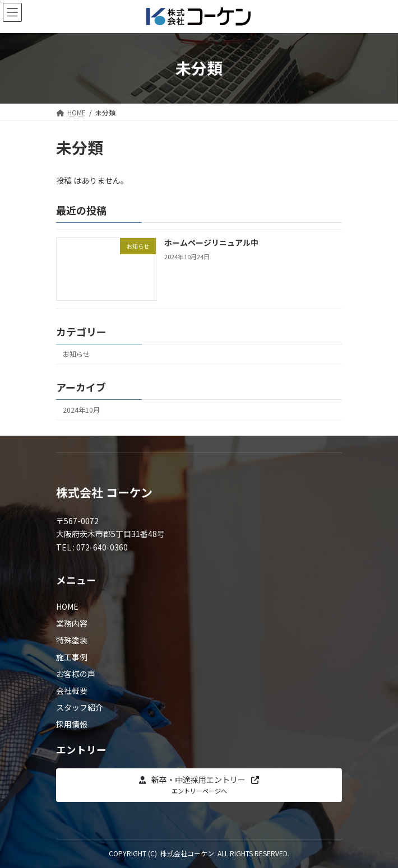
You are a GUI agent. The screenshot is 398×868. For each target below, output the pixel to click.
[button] (199, 785)
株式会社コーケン (187, 853)
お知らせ (76, 354)
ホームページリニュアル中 (211, 242)
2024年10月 (81, 410)
